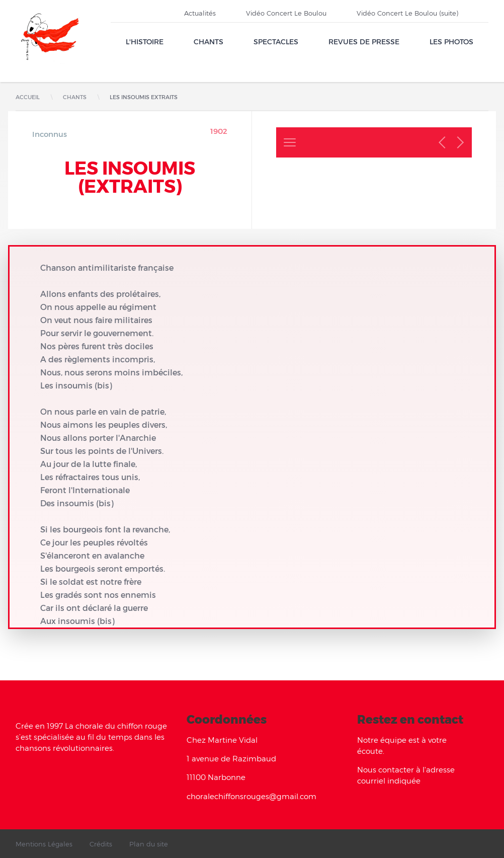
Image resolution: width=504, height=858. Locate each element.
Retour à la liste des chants (290, 142)
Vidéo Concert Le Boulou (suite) (407, 13)
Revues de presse (364, 42)
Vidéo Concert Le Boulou (286, 13)
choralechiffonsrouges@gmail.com (251, 796)
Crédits (101, 844)
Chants (208, 42)
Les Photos (451, 42)
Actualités (200, 13)
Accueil (28, 97)
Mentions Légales (44, 844)
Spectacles (276, 42)
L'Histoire (145, 42)
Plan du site (149, 844)
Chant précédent (445, 142)
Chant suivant (458, 142)
